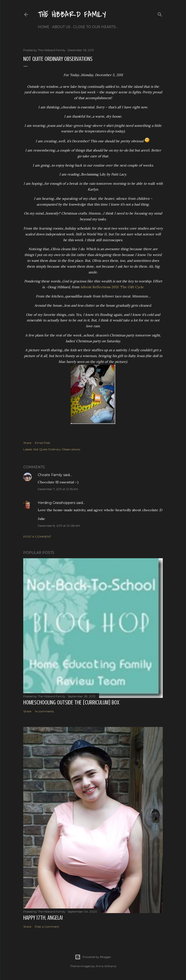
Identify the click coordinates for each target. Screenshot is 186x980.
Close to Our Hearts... (96, 27)
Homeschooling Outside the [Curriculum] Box (71, 703)
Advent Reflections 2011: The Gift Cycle (112, 287)
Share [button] (27, 443)
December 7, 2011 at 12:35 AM (58, 489)
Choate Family (50, 475)
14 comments (44, 711)
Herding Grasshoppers (57, 503)
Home (44, 27)
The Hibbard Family (72, 15)
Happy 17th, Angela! (43, 918)
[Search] (160, 13)
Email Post (43, 443)
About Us (61, 27)
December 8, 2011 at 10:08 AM (59, 526)
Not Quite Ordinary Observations (57, 449)
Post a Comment (37, 537)
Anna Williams (106, 966)
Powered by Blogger (93, 957)
